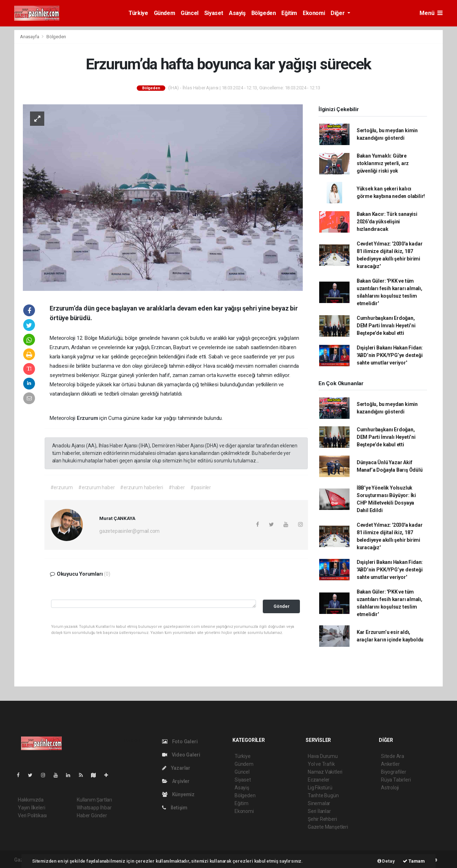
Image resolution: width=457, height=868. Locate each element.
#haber (177, 487)
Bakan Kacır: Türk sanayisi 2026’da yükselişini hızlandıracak (387, 222)
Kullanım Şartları (94, 800)
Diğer (338, 13)
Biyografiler (394, 772)
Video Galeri (181, 755)
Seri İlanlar (319, 811)
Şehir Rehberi (322, 819)
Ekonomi (314, 13)
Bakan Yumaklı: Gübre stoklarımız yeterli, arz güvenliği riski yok (383, 163)
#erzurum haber (96, 487)
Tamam (414, 861)
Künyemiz (178, 794)
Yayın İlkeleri (31, 808)
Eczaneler (319, 780)
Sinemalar (319, 803)
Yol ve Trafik (321, 764)
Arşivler (176, 781)
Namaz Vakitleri (325, 772)
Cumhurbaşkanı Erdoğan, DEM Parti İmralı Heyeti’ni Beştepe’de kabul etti (386, 326)
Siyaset (214, 13)
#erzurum (62, 487)
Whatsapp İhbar (94, 808)
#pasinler (201, 487)
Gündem (165, 13)
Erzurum (88, 418)
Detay (386, 861)
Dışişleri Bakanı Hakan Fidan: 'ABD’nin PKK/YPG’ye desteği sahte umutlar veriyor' (390, 355)
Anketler (390, 764)
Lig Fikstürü (320, 788)
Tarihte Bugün (323, 795)
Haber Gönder (92, 815)
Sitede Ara (393, 756)
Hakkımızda (31, 800)
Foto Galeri (180, 741)
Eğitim (289, 13)
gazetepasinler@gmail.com (129, 531)
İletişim (175, 808)
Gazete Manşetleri (328, 827)
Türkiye (138, 13)
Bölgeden (264, 13)
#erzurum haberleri (142, 487)
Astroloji (390, 788)
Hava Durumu (323, 756)
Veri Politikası (32, 815)
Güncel (190, 13)
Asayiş (237, 13)
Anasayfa (30, 37)
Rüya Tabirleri (396, 780)
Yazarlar (176, 768)
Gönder (282, 606)
